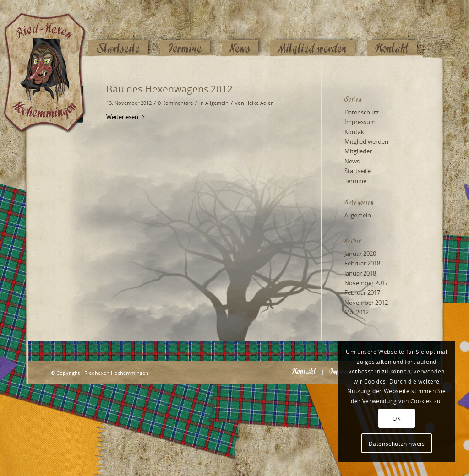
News (352, 161)
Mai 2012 (357, 312)
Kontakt (355, 132)
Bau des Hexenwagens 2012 (169, 89)
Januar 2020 (360, 254)
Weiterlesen (126, 117)
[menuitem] (118, 31)
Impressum (360, 122)
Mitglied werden (366, 141)
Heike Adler (259, 103)
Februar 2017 (362, 292)
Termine (355, 181)
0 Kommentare (175, 103)
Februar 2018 (362, 263)
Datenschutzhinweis (397, 444)
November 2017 (366, 283)
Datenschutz (362, 112)
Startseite (357, 171)
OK (396, 418)
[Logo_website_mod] (52, 30)
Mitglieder (358, 151)
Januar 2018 (360, 273)
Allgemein (217, 103)
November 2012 (366, 303)
